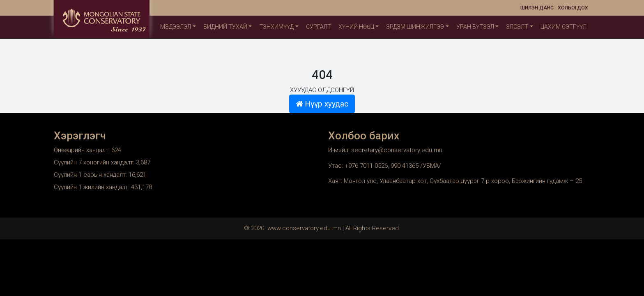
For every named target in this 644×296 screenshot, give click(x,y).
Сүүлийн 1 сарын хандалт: (91, 175)
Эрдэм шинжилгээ (415, 27)
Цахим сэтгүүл (563, 27)
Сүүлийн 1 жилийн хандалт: (92, 187)
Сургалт (319, 27)
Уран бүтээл (475, 27)
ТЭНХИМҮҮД (276, 27)
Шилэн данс (537, 8)
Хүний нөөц (356, 27)
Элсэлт (517, 27)
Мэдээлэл (176, 27)
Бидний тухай (225, 27)
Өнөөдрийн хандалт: (83, 150)
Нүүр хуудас (322, 104)
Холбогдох (573, 8)
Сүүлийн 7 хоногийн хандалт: (95, 162)
